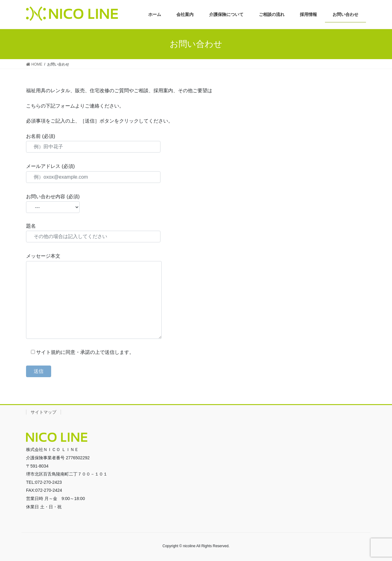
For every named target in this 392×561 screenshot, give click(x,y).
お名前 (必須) (93, 143)
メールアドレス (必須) (93, 173)
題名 (93, 233)
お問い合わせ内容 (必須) (53, 203)
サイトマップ (43, 412)
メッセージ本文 (94, 296)
